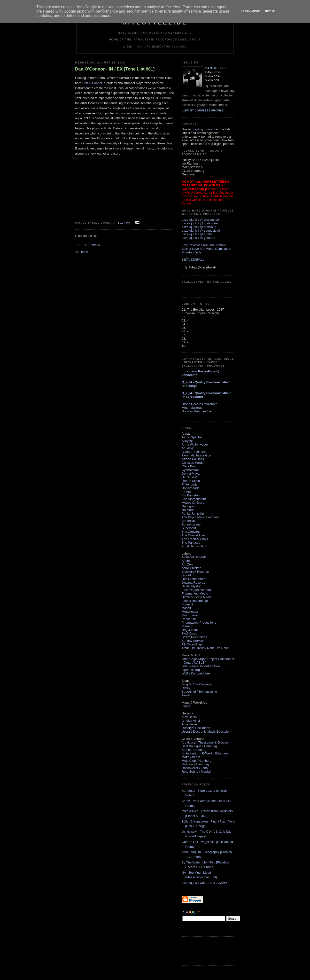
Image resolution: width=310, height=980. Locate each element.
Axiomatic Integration (196, 455)
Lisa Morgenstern (194, 499)
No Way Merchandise (197, 411)
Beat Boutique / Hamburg (199, 746)
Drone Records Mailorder (199, 404)
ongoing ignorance (205, 129)
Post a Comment (89, 245)
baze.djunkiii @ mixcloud (199, 227)
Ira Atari (187, 492)
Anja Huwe (189, 724)
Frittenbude (190, 484)
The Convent (191, 532)
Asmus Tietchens (194, 452)
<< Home (81, 252)
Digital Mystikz (192, 586)
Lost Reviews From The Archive (204, 245)
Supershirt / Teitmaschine (199, 692)
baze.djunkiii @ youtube (198, 238)
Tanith (186, 695)
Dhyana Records (193, 583)
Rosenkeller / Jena (195, 768)
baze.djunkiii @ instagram (200, 223)
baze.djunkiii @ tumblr (197, 234)
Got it (270, 11)
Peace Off (189, 619)
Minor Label (190, 615)
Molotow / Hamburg (195, 764)
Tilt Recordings (192, 644)
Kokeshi (187, 604)
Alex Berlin (189, 717)
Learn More (250, 11)
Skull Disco (189, 633)
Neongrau (189, 506)
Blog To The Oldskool (197, 684)
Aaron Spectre (192, 437)
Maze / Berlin (191, 757)
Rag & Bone (190, 630)
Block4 (186, 575)
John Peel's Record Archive (201, 666)
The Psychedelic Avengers (200, 517)
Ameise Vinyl (191, 721)
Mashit (186, 608)
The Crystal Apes (194, 535)
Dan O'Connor (92, 83)
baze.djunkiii (216, 68)
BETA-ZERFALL (193, 260)
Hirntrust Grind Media (197, 597)
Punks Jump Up (193, 514)
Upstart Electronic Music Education (206, 732)
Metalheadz (190, 612)
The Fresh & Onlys (195, 539)
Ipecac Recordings (195, 601)
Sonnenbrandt (192, 524)
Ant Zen (187, 564)
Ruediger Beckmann (196, 728)
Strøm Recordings (194, 637)
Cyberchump (191, 470)
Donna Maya (191, 474)
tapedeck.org (191, 670)
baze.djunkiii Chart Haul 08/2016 (204, 883)
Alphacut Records (194, 557)
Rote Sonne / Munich (196, 772)
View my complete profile (203, 111)
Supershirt (189, 528)
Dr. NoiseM (189, 477)
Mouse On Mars (193, 503)
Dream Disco (191, 481)
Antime (186, 561)
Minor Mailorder (193, 408)
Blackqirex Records (195, 572)
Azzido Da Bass (193, 459)
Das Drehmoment (194, 579)
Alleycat (187, 441)
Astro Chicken (191, 568)
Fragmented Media (195, 593)
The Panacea (191, 543)
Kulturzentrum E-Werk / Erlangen (205, 753)
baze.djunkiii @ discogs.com (201, 220)
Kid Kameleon (191, 495)
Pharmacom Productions (199, 623)
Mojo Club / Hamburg (197, 761)
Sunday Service (193, 641)
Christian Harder (193, 463)
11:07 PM (124, 223)
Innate (186, 706)
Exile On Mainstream (196, 590)
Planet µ (187, 626)
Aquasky (188, 448)
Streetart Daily (192, 252)
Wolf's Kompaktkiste (196, 673)
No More (188, 510)
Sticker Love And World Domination (206, 249)
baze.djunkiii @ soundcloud (201, 231)
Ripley (186, 688)
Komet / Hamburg (194, 750)
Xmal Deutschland (194, 546)
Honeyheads (190, 488)
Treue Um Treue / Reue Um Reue (205, 648)
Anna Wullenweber (195, 444)
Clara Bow (189, 466)
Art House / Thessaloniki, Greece (205, 742)
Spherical (188, 521)
